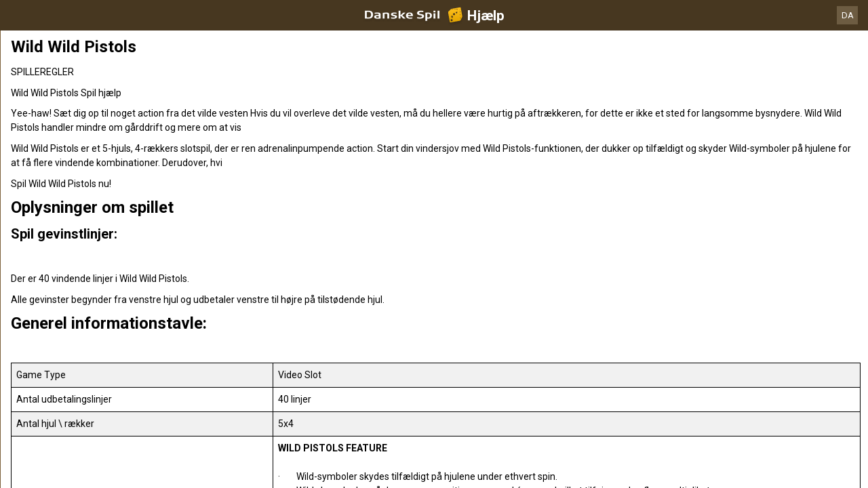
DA (848, 15)
